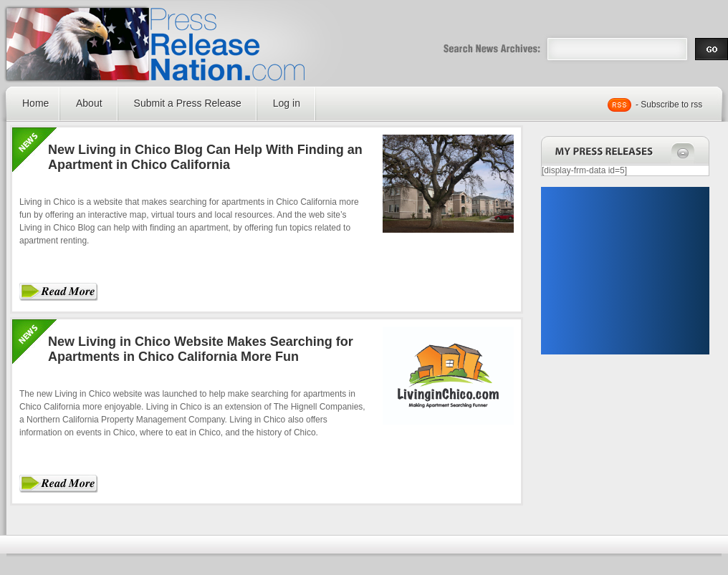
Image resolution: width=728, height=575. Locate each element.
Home (35, 103)
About (89, 103)
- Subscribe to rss (669, 105)
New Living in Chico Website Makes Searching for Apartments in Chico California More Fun (201, 349)
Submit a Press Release (188, 103)
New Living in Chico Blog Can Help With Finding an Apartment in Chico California (205, 157)
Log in (287, 103)
